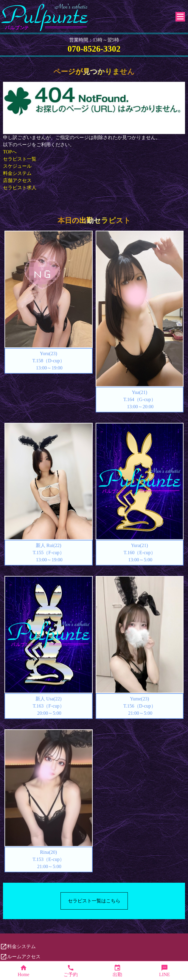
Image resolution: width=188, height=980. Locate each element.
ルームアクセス (20, 957)
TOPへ (10, 152)
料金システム (17, 173)
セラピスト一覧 (20, 159)
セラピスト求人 (20, 188)
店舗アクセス (17, 180)
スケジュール (17, 166)
